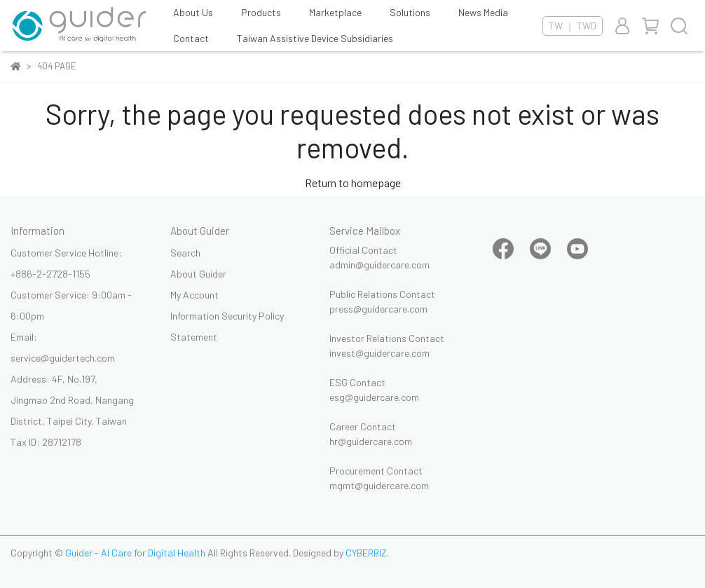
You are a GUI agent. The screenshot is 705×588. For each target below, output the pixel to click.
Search (185, 253)
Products (261, 12)
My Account (194, 295)
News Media (483, 12)
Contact (191, 38)
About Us (193, 12)
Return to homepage (353, 183)
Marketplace (335, 12)
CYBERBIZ (366, 553)
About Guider (198, 274)
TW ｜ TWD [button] (573, 26)
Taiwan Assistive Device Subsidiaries (315, 38)
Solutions (410, 12)
